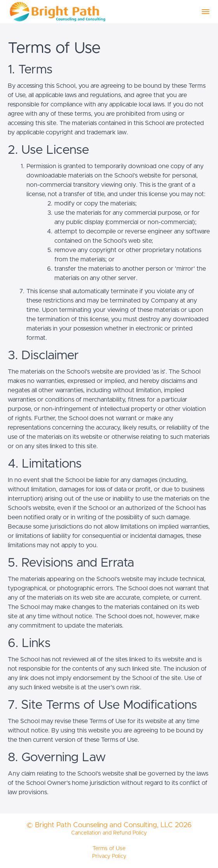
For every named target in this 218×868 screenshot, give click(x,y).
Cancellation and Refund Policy (109, 833)
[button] (206, 12)
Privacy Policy (109, 856)
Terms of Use (109, 849)
